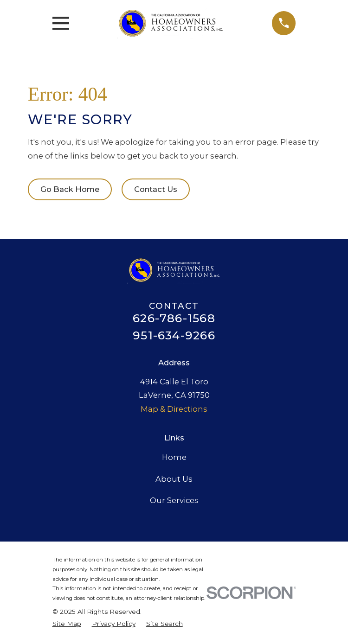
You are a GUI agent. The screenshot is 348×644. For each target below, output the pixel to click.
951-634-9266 (174, 335)
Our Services (174, 500)
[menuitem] (67, 624)
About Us (174, 479)
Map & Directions (174, 409)
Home (174, 457)
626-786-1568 (174, 318)
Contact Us (156, 189)
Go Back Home (70, 189)
